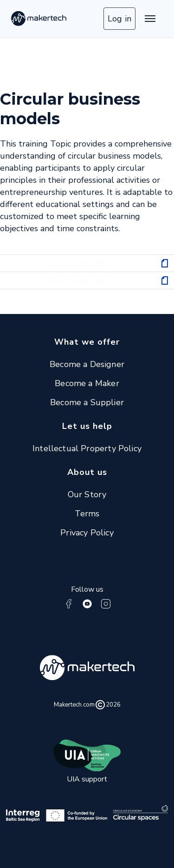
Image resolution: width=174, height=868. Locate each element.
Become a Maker (87, 383)
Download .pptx (78, 280)
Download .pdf (77, 263)
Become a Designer (87, 364)
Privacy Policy (87, 533)
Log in (119, 19)
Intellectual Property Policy (87, 448)
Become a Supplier (87, 402)
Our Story (87, 494)
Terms (87, 514)
